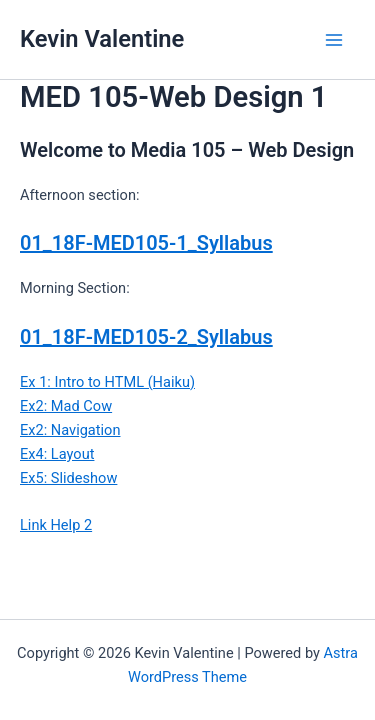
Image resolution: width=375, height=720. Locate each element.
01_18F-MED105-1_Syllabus (146, 243)
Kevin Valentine (102, 39)
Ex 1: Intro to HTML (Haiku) (107, 382)
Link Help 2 (56, 525)
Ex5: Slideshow (68, 478)
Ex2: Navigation (70, 430)
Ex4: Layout (57, 454)
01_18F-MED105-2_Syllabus (146, 337)
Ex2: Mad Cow (66, 406)
